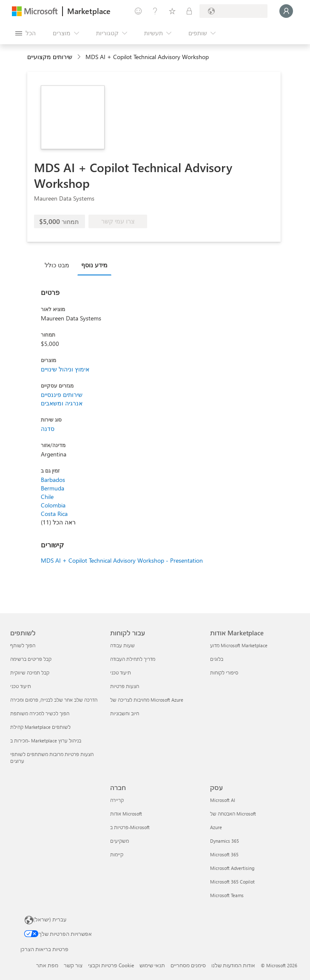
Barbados (53, 480)
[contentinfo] (80, 57)
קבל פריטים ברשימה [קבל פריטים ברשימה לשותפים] (31, 659)
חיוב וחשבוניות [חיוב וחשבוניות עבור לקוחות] (125, 713)
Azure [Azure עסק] (216, 827)
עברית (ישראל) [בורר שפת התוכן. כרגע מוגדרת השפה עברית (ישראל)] (50, 919)
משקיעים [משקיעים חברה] (119, 841)
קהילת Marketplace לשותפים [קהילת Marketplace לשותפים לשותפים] (40, 727)
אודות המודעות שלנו (233, 965)
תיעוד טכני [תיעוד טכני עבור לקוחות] (121, 673)
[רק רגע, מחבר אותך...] (286, 11)
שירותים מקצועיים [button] (50, 57)
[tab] (59, 265)
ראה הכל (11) (58, 522)
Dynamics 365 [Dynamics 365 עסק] (225, 841)
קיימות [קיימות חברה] (117, 854)
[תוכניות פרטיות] (189, 11)
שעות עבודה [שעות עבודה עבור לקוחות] (122, 645)
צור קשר (73, 965)
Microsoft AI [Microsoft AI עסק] (223, 800)
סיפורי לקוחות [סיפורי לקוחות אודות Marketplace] (224, 673)
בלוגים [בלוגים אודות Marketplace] (217, 659)
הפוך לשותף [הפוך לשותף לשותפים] (23, 645)
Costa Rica (54, 514)
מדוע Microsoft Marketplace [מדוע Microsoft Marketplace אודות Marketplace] (239, 645)
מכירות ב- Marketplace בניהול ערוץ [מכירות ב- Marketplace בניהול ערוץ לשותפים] (46, 741)
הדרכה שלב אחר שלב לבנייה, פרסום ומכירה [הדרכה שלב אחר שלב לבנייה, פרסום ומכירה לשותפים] (54, 700)
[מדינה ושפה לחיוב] (233, 11)
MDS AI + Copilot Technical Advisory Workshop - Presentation (122, 560)
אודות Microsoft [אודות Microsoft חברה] (126, 814)
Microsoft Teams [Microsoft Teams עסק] (227, 895)
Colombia (53, 505)
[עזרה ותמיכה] (155, 11)
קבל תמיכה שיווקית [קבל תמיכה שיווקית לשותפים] (30, 673)
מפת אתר (47, 965)
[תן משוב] (138, 11)
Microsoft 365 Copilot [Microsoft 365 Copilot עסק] (232, 882)
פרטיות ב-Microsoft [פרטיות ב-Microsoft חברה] (130, 827)
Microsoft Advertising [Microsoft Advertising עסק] (232, 868)
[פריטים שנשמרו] (172, 11)
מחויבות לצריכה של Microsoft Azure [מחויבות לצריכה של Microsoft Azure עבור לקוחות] (147, 700)
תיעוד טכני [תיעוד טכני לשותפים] (21, 686)
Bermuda (53, 488)
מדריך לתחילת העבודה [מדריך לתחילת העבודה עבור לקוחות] (133, 659)
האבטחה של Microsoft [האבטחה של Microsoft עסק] (233, 814)
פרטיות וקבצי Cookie (111, 965)
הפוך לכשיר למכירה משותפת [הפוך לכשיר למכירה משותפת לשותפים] (40, 713)
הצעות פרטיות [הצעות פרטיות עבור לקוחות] (125, 686)
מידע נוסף (94, 265)
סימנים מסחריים (188, 965)
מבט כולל (57, 265)
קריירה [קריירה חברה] (117, 800)
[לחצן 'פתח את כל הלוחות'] (26, 33)
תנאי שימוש (152, 965)
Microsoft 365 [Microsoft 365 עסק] (224, 854)
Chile (47, 497)
